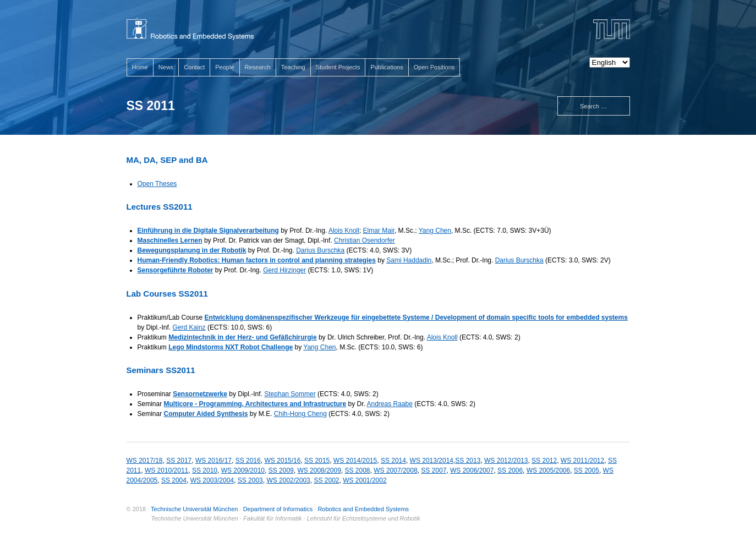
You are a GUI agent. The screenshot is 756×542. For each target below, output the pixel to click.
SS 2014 (393, 461)
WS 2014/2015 (355, 461)
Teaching (293, 67)
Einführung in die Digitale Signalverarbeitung (208, 231)
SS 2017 (179, 461)
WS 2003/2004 (212, 480)
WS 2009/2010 (243, 470)
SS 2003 (250, 480)
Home (140, 67)
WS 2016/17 (213, 461)
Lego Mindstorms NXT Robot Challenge (231, 347)
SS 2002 (326, 480)
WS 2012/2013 (506, 461)
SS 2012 (544, 461)
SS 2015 (317, 461)
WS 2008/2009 (319, 470)
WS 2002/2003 (288, 480)
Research (258, 67)
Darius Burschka (320, 250)
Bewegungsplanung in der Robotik (192, 250)
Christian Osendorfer (365, 240)
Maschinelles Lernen (170, 240)
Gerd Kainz (189, 327)
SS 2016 (248, 461)
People (224, 67)
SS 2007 (434, 470)
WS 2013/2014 (432, 461)
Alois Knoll (344, 231)
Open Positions (434, 67)
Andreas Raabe (390, 404)
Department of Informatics (278, 509)
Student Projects (338, 67)
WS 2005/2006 (548, 470)
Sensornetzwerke (200, 394)
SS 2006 (510, 470)
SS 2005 (587, 470)
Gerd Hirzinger (284, 270)
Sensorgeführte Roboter (176, 270)
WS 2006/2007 (472, 470)
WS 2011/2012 (582, 461)
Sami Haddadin (409, 260)
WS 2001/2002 (365, 480)
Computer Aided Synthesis (206, 414)
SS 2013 (468, 461)
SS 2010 (205, 470)
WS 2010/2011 (166, 470)
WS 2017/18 (145, 461)
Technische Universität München (194, 509)
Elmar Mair (379, 231)
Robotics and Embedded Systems (363, 509)
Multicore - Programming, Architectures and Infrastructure (255, 404)
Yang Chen (435, 231)
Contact (194, 67)
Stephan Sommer (290, 394)
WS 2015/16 (282, 461)
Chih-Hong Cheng (300, 414)
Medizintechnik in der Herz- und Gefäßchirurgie (242, 337)
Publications (387, 67)
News (166, 67)
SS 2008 (358, 470)
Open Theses (157, 184)
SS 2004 (174, 480)
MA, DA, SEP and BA (167, 160)
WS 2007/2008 (395, 470)
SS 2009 (281, 470)
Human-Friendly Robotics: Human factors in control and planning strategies (257, 260)
